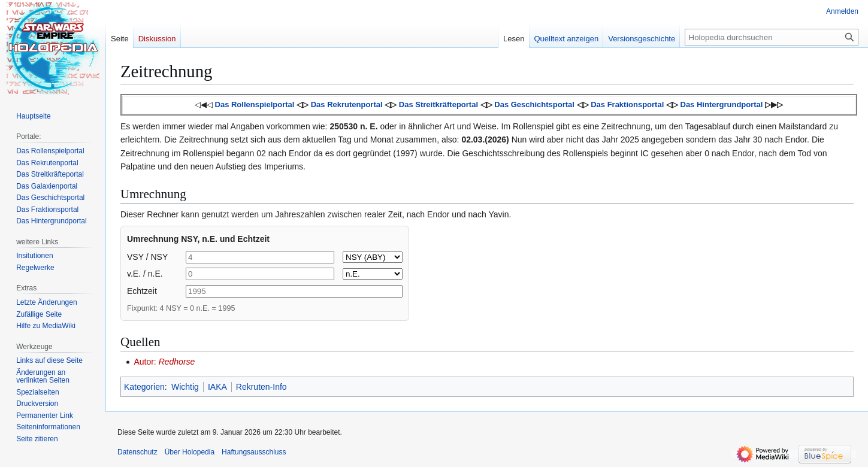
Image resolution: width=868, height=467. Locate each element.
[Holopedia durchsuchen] (772, 37)
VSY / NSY (147, 257)
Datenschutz (137, 452)
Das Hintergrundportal (722, 104)
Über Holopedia (190, 452)
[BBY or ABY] (373, 257)
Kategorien (144, 387)
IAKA (217, 387)
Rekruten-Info (261, 387)
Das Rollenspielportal (255, 104)
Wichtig (185, 387)
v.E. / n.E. (145, 274)
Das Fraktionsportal (627, 104)
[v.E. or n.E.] (373, 274)
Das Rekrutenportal (347, 104)
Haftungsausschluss (254, 452)
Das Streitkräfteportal (438, 104)
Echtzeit (142, 291)
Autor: (164, 362)
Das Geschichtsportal (534, 104)
